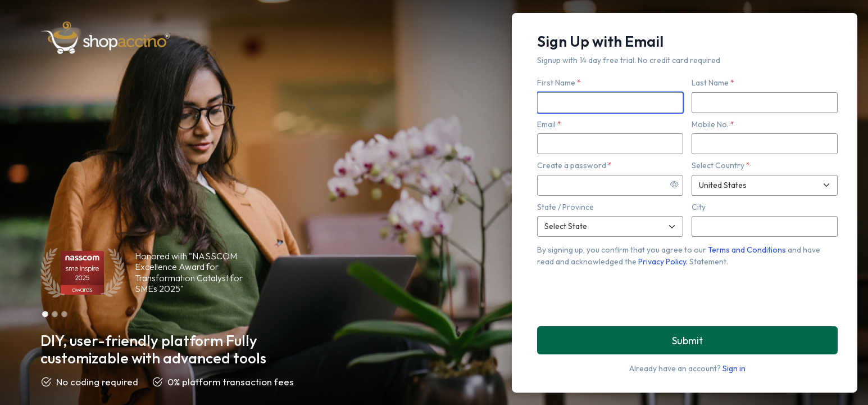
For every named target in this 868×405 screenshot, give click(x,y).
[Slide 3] (64, 314)
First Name (559, 83)
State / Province (565, 207)
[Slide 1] (45, 314)
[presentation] (622, 296)
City (699, 207)
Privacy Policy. (664, 262)
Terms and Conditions (748, 250)
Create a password (574, 165)
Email (549, 124)
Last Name (713, 83)
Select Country (721, 165)
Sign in (734, 368)
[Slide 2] (55, 314)
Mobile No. (713, 124)
